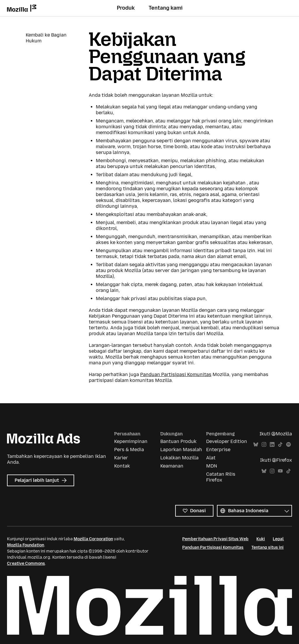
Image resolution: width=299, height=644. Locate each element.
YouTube (280, 471)
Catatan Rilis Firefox (221, 477)
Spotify (288, 445)
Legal (278, 539)
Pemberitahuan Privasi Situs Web (215, 539)
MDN (212, 466)
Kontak (122, 466)
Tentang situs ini (267, 547)
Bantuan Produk (178, 441)
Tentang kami (166, 8)
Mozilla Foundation (26, 545)
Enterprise (218, 450)
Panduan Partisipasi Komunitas (176, 374)
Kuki (261, 539)
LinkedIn (272, 445)
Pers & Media (129, 450)
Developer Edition (227, 441)
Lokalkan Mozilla (179, 458)
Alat (211, 458)
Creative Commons (26, 563)
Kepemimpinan (131, 441)
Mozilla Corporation (93, 539)
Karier (121, 458)
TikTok (280, 445)
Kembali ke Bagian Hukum (46, 38)
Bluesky (256, 445)
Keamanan (172, 466)
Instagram (264, 445)
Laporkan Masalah (181, 450)
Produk (126, 8)
